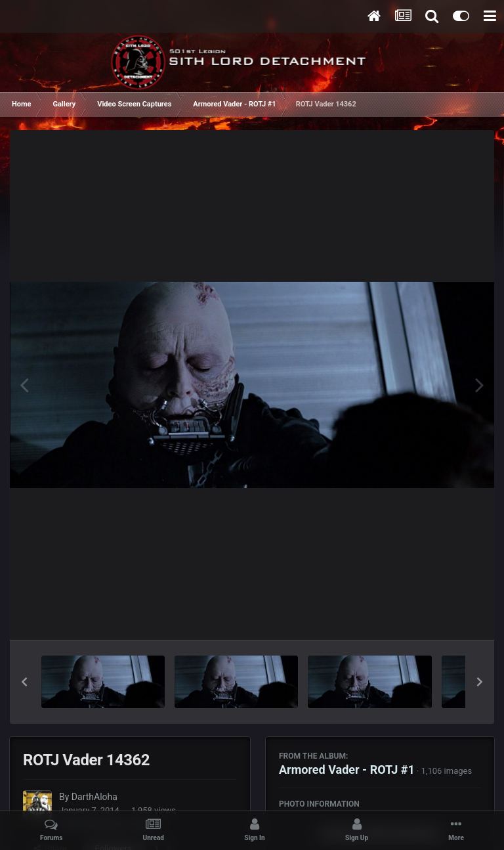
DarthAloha (94, 797)
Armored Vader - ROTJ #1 (347, 770)
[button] (24, 682)
